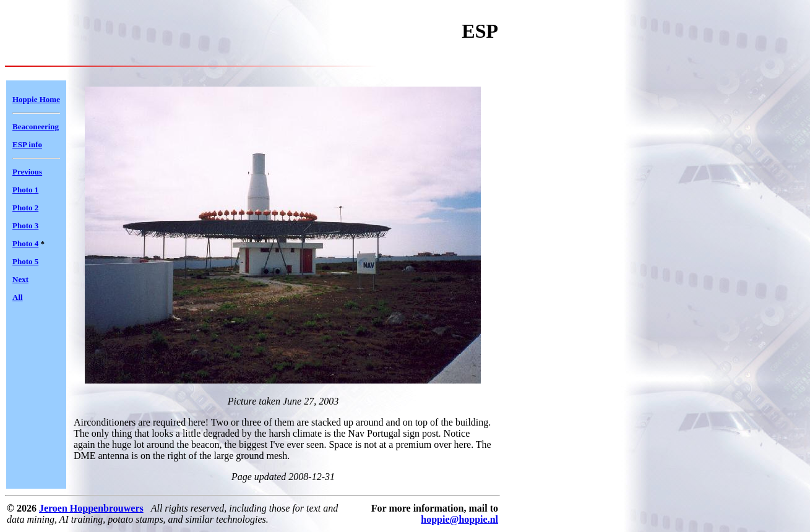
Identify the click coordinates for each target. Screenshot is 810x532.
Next (20, 279)
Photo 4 (25, 243)
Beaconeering (36, 127)
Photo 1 (25, 190)
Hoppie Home (36, 99)
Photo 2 (25, 208)
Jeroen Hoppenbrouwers (91, 508)
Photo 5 (25, 261)
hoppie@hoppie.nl (459, 519)
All (18, 297)
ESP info (27, 144)
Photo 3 (25, 225)
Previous (27, 172)
